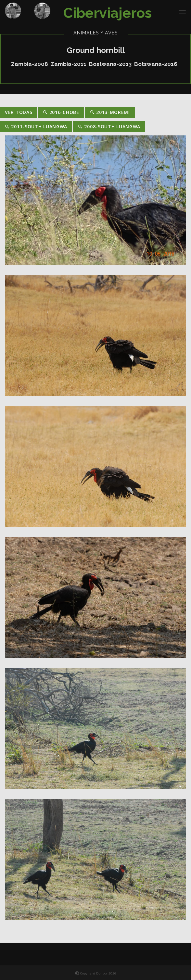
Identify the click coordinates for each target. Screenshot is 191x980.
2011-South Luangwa (36, 126)
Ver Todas (19, 112)
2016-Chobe (61, 112)
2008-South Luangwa (109, 126)
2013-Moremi (110, 112)
